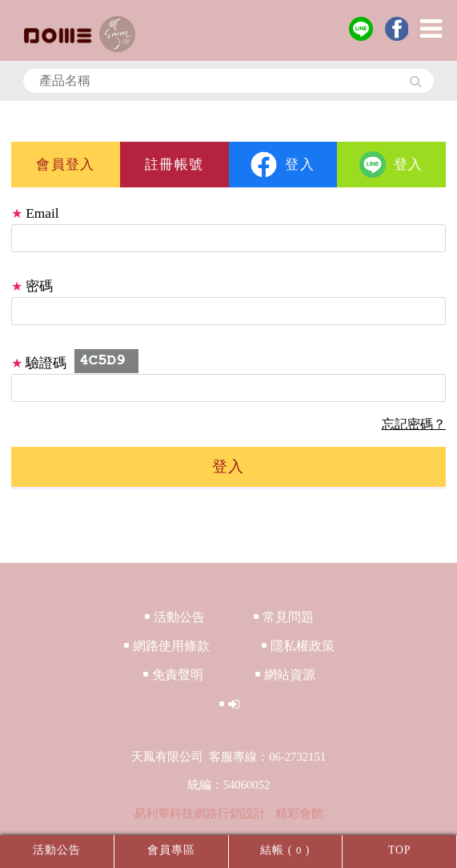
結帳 (272, 850)
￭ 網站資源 (285, 675)
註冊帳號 (174, 165)
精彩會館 (299, 814)
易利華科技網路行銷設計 (201, 814)
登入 (283, 165)
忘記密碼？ (414, 424)
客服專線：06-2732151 (267, 757)
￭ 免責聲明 (173, 675)
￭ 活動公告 (174, 617)
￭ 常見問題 (283, 617)
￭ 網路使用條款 (166, 646)
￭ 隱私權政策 (298, 646)
